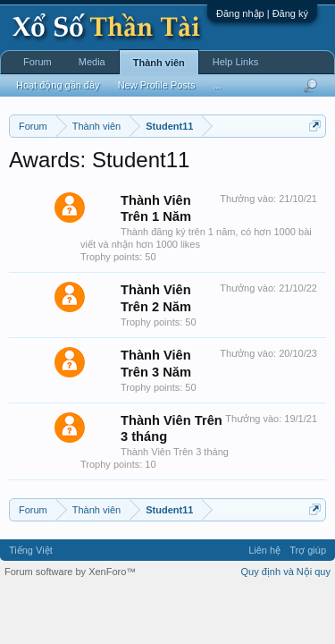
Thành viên (159, 63)
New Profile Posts (157, 85)
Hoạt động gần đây (58, 85)
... (217, 85)
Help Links (235, 62)
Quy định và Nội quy (286, 572)
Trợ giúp (308, 550)
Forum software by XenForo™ (70, 572)
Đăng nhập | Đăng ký (262, 13)
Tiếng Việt (31, 550)
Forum (38, 62)
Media (92, 62)
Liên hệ (264, 550)
